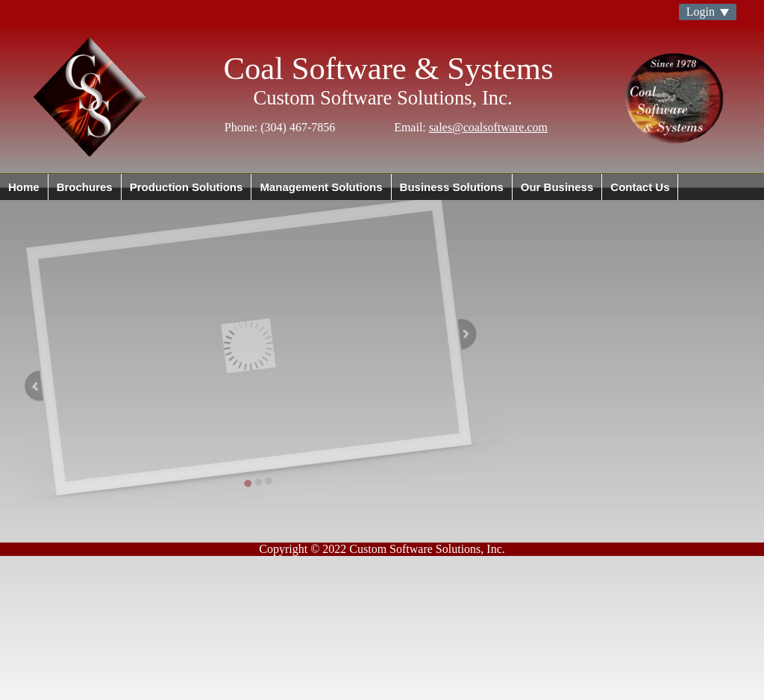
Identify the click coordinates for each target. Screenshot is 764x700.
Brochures (85, 187)
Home (24, 187)
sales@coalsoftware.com (488, 127)
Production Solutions (187, 187)
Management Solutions (321, 187)
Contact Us (640, 187)
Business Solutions (452, 187)
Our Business (557, 187)
